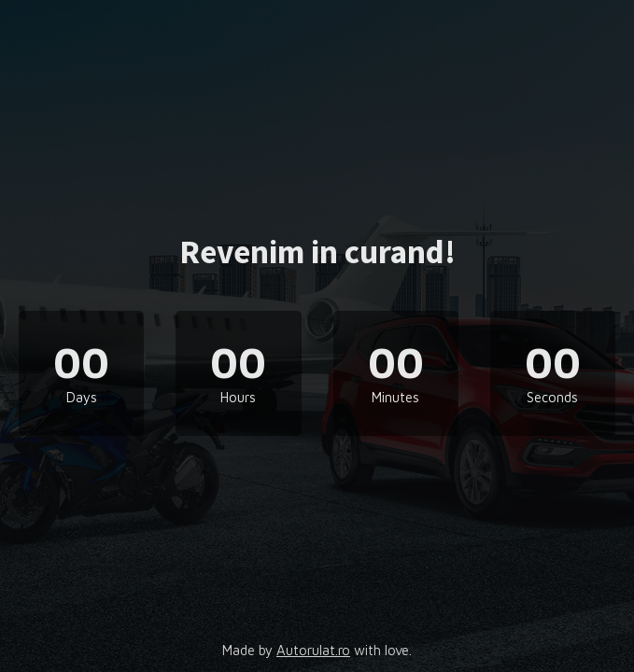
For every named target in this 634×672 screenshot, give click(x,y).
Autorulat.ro (313, 650)
